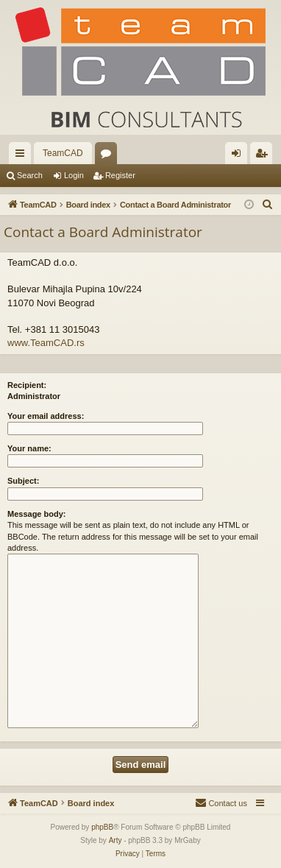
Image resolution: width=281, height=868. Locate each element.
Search (30, 175)
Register (120, 175)
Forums (109, 156)
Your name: (29, 448)
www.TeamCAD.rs (46, 343)
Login (74, 175)
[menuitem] (268, 205)
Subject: (23, 481)
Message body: (36, 514)
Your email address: (46, 416)
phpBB (102, 827)
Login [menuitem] (239, 156)
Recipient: (27, 385)
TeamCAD (63, 153)
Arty (115, 840)
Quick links (23, 156)
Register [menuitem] (264, 156)
